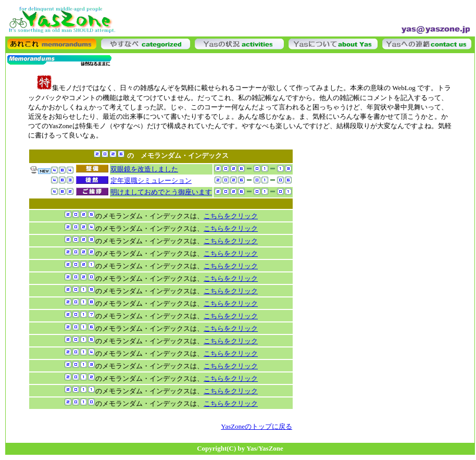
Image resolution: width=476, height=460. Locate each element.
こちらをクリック (231, 216)
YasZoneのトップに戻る (256, 426)
